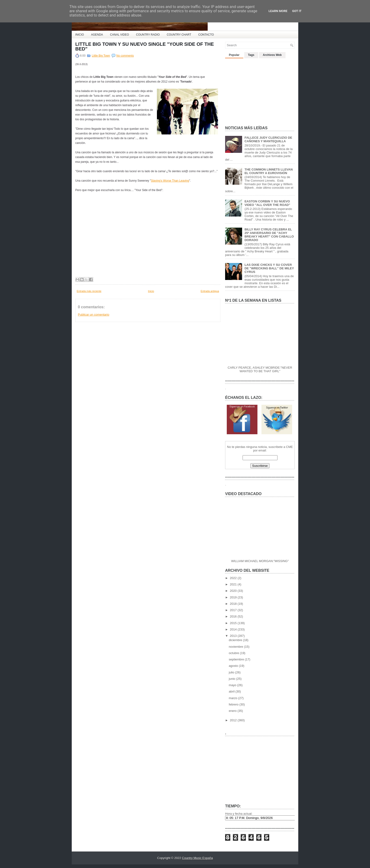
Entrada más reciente (89, 291)
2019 (234, 597)
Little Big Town (101, 56)
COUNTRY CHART (179, 35)
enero (233, 711)
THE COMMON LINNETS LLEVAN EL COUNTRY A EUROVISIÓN (269, 171)
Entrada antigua (210, 291)
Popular (234, 55)
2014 (234, 629)
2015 (234, 623)
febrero (234, 704)
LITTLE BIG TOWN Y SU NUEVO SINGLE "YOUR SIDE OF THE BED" (145, 46)
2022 (234, 578)
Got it (297, 11)
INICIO (80, 35)
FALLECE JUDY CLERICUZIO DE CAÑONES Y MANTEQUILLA (268, 139)
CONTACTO (206, 35)
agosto (234, 666)
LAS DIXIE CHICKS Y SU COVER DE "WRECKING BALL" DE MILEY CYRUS (269, 268)
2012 (234, 720)
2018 (234, 604)
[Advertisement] (261, 90)
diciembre (236, 640)
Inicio (151, 291)
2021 (234, 584)
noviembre (236, 647)
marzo (234, 698)
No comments (125, 56)
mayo (233, 685)
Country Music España (197, 858)
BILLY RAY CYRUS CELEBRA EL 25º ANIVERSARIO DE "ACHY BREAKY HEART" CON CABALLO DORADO (269, 235)
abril (232, 691)
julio (232, 672)
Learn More (278, 11)
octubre (234, 653)
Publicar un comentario (94, 315)
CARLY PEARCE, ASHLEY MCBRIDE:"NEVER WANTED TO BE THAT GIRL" (260, 369)
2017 (234, 610)
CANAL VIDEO (119, 35)
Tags (251, 55)
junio (233, 679)
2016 (234, 616)
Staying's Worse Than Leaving (170, 181)
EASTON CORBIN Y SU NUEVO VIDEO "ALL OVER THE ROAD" (267, 203)
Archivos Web (272, 55)
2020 (234, 591)
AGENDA (97, 35)
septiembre (237, 659)
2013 (234, 636)
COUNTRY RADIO (148, 35)
